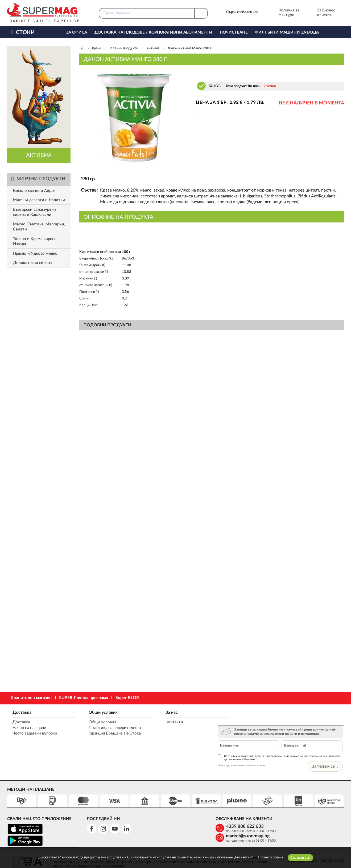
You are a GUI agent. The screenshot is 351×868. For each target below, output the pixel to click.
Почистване (234, 32)
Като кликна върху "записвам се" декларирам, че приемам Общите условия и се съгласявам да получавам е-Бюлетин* (280, 740)
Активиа (153, 48)
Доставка (22, 712)
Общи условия (100, 712)
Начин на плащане (29, 728)
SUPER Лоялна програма (84, 698)
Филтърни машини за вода (287, 32)
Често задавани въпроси (35, 734)
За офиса (77, 32)
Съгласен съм (300, 858)
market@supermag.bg (308, 808)
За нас (164, 712)
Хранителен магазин (31, 698)
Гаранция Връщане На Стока (112, 734)
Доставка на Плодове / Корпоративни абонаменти (153, 32)
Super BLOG (127, 698)
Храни (96, 48)
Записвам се (327, 749)
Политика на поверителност (112, 728)
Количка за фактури (282, 13)
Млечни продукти (124, 48)
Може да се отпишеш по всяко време (249, 748)
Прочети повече (271, 857)
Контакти (167, 722)
